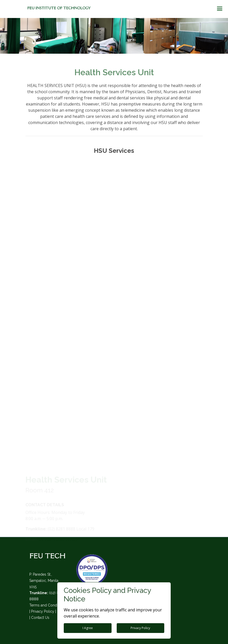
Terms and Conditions (48, 605)
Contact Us (40, 618)
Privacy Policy (43, 611)
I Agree (88, 628)
